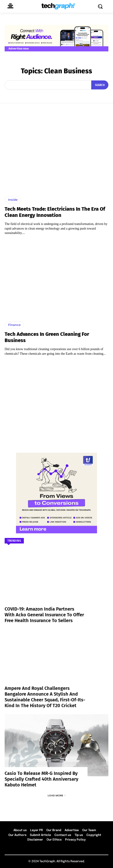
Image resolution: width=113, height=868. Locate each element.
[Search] (100, 85)
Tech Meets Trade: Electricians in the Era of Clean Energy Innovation (55, 212)
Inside (13, 200)
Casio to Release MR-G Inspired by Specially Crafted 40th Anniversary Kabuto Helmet (41, 779)
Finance (14, 325)
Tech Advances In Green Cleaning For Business (47, 337)
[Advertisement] (56, 402)
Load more (56, 795)
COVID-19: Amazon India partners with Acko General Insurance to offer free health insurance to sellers (44, 615)
